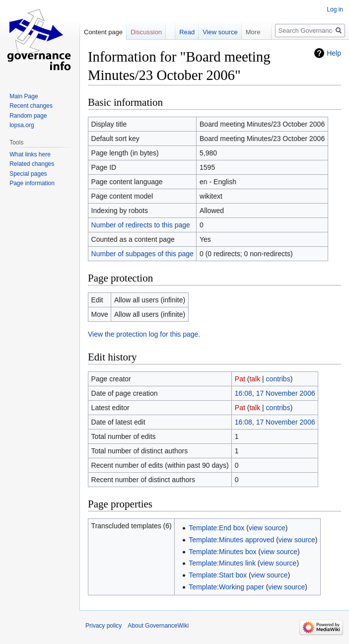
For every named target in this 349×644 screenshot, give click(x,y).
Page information (32, 183)
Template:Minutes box (222, 552)
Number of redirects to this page (141, 225)
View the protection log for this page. (144, 334)
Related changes (32, 164)
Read (187, 32)
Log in (335, 9)
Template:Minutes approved (231, 540)
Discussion (146, 32)
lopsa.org (22, 125)
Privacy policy (104, 626)
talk (255, 379)
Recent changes (31, 106)
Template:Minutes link (222, 563)
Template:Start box (218, 575)
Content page (103, 32)
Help (334, 53)
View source (220, 32)
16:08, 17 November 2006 (275, 393)
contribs (278, 379)
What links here (30, 154)
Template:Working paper (226, 587)
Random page (28, 116)
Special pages (28, 174)
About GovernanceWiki (158, 626)
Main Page (24, 96)
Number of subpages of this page (142, 254)
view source (267, 528)
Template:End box (216, 528)
